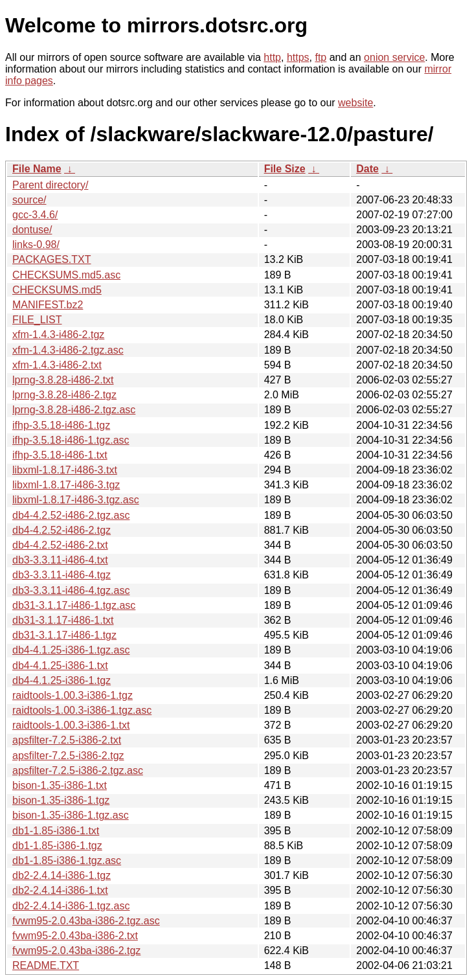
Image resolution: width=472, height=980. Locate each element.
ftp (320, 57)
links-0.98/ (36, 245)
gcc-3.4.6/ (35, 215)
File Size (285, 169)
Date (367, 169)
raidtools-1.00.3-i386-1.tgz (73, 695)
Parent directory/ (50, 185)
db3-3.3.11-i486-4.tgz (62, 575)
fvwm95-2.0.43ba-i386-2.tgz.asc (86, 921)
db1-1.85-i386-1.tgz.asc (67, 860)
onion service (394, 57)
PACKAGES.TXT (52, 259)
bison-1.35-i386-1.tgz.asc (71, 815)
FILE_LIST (37, 320)
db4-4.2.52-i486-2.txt (60, 545)
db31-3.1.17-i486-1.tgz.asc (74, 605)
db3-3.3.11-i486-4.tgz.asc (71, 590)
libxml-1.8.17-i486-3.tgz (66, 485)
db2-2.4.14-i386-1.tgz (62, 875)
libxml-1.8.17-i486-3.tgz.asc (76, 500)
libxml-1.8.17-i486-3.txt (65, 470)
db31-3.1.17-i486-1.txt (63, 620)
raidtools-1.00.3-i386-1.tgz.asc (82, 710)
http (272, 57)
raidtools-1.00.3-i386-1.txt (71, 725)
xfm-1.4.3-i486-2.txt (57, 365)
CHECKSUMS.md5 (57, 290)
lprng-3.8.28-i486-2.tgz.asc (74, 410)
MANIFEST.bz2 (48, 305)
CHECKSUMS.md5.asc (66, 275)
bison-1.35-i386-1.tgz (61, 800)
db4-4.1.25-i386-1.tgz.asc (71, 650)
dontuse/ (32, 230)
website (355, 103)
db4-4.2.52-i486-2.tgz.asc (71, 515)
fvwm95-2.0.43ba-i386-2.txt (75, 936)
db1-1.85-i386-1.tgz (57, 846)
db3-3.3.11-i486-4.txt (60, 560)
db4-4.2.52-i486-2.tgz (62, 530)
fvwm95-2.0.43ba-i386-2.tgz (76, 951)
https (298, 57)
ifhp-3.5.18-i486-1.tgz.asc (71, 440)
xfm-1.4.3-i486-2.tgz (58, 335)
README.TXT (46, 965)
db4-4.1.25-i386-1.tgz (62, 680)
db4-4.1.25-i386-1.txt (60, 666)
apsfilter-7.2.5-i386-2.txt (67, 740)
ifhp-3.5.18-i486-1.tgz (61, 425)
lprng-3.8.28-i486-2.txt (63, 380)
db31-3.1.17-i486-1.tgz (64, 635)
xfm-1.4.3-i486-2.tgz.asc (68, 350)
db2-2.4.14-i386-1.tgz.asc (71, 906)
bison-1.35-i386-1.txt (60, 785)
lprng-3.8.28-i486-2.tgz (64, 395)
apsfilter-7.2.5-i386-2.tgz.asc (78, 770)
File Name (37, 169)
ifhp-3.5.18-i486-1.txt (60, 455)
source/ (29, 200)
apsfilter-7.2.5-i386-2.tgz (68, 756)
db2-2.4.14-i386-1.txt (60, 890)
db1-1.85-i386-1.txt (56, 831)
